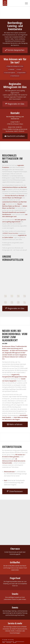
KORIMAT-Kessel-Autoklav (10, 233)
